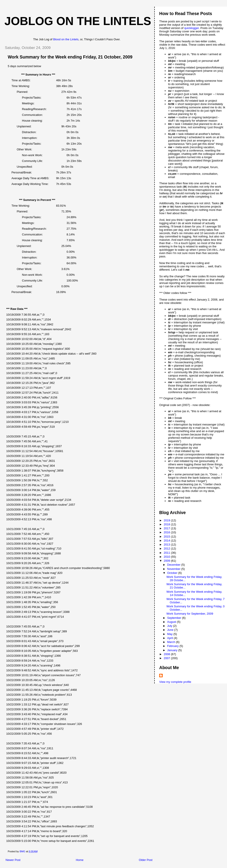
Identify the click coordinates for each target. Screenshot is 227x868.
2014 (167, 541)
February (173, 646)
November (174, 569)
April (170, 638)
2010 (167, 557)
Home (80, 860)
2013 (167, 545)
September (175, 618)
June (171, 630)
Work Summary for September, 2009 (190, 614)
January (173, 650)
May (170, 634)
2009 (167, 561)
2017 (167, 528)
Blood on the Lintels (66, 39)
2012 (167, 549)
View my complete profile (175, 682)
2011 (167, 553)
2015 (167, 537)
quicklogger (192, 28)
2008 (167, 654)
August (172, 622)
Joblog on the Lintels (78, 21)
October (173, 573)
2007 (167, 658)
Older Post (146, 860)
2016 (167, 532)
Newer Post (13, 860)
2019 (167, 520)
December (174, 565)
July (170, 626)
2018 (167, 524)
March (172, 642)
